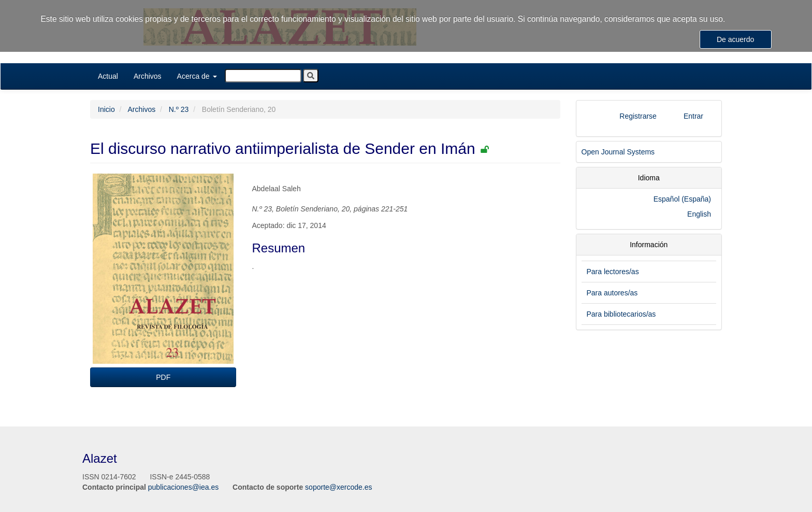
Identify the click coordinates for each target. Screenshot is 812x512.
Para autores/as (612, 293)
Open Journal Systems (618, 152)
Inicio (106, 109)
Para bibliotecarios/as (621, 314)
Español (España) (682, 199)
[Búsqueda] (263, 76)
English (699, 214)
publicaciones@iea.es (183, 487)
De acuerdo (735, 39)
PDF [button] (163, 377)
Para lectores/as (613, 272)
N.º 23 (179, 109)
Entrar (693, 116)
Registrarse (638, 116)
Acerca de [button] (197, 76)
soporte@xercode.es (338, 487)
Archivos (148, 76)
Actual (108, 76)
